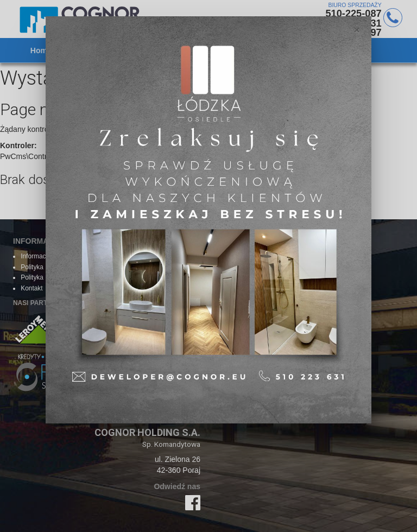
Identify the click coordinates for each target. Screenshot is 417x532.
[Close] (357, 30)
